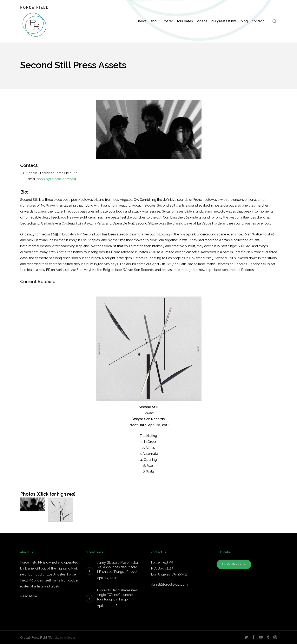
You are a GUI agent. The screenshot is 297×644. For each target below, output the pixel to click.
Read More (29, 596)
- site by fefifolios (64, 638)
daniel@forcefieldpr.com (169, 584)
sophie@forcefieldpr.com (56, 179)
